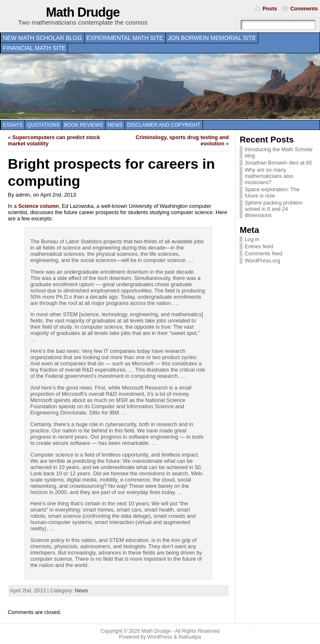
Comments (304, 9)
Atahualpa (189, 637)
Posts (270, 9)
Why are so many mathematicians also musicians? (269, 176)
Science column (39, 206)
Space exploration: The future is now (272, 192)
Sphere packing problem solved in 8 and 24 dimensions (274, 209)
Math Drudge (83, 12)
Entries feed (259, 246)
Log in (252, 239)
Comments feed (263, 253)
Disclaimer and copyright (164, 125)
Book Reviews (84, 125)
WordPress (160, 637)
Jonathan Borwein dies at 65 (278, 163)
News (115, 125)
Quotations (43, 125)
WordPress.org (262, 261)
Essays (13, 125)
